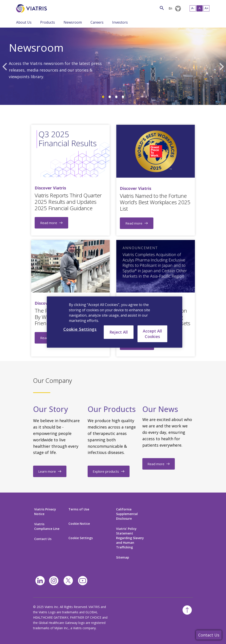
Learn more (47, 471)
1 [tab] (103, 97)
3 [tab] (116, 97)
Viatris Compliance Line (47, 526)
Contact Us (209, 635)
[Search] (55, 8)
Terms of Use (79, 509)
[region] (115, 322)
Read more (49, 223)
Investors (120, 22)
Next (222, 66)
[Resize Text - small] (193, 8)
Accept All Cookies (152, 333)
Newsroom (73, 22)
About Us (24, 22)
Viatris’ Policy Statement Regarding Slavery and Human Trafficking (130, 538)
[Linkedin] (40, 581)
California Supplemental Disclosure (127, 514)
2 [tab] (110, 97)
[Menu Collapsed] (37, 22)
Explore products (106, 471)
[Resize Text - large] (206, 8)
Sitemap (123, 557)
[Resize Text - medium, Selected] (200, 8)
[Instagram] (54, 581)
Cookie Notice (79, 524)
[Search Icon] (162, 8)
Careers (97, 22)
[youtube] (83, 581)
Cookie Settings (81, 538)
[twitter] (68, 581)
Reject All (119, 332)
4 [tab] (123, 97)
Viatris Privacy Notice (45, 512)
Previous (4, 66)
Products (48, 22)
